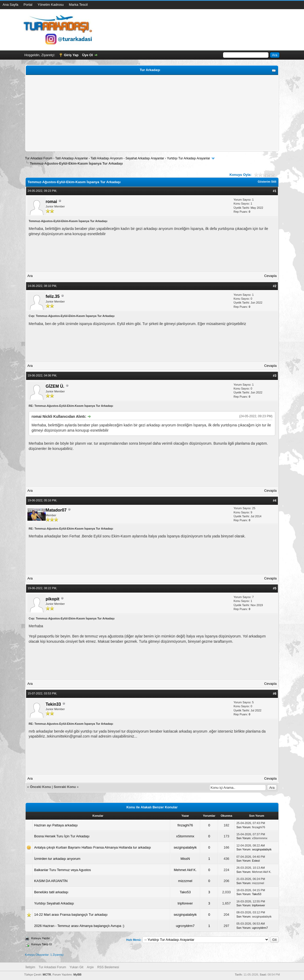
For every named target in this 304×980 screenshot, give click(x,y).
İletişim (30, 967)
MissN (185, 859)
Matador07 (56, 510)
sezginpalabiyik (185, 847)
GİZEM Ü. (55, 386)
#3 (275, 376)
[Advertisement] (152, 113)
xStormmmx (185, 836)
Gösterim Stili (267, 182)
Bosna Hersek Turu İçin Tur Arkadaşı (62, 836)
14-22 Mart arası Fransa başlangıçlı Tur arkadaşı (71, 915)
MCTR (47, 975)
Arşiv (90, 967)
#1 (275, 191)
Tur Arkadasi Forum (39, 158)
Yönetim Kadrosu (51, 5)
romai (51, 202)
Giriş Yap (71, 55)
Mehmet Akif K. (185, 870)
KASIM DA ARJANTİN (51, 881)
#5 (275, 588)
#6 (275, 694)
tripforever (185, 903)
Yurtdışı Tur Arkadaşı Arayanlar (188, 158)
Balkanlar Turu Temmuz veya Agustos (63, 870)
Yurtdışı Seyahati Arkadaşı (54, 903)
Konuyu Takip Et (42, 944)
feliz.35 (53, 296)
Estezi (256, 861)
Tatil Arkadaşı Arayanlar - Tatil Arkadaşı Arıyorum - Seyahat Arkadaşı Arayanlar (110, 158)
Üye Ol (87, 55)
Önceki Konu (40, 787)
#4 (275, 501)
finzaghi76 (185, 825)
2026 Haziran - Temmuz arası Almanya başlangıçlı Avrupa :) (79, 926)
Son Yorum (243, 827)
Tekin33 (53, 704)
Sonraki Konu (65, 787)
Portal (28, 5)
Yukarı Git (76, 967)
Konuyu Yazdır (41, 938)
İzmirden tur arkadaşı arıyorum (57, 859)
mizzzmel (185, 881)
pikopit (52, 599)
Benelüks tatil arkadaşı (51, 892)
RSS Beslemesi (108, 967)
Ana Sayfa (10, 5)
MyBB (77, 975)
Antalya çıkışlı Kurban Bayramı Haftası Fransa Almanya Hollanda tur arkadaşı (93, 847)
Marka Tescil (78, 5)
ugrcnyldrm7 (185, 926)
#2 (275, 286)
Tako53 (185, 892)
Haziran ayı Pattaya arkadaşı (56, 825)
